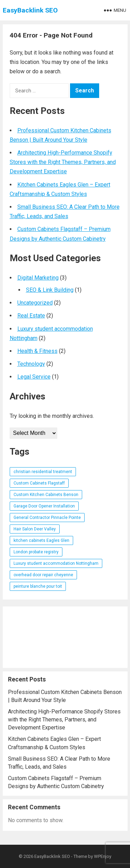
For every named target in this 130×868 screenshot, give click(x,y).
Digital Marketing (38, 278)
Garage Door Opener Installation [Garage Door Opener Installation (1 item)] (44, 506)
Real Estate (31, 316)
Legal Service (34, 377)
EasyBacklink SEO (30, 10)
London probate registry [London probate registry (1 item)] (36, 552)
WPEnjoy (103, 856)
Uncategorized (35, 303)
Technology (31, 364)
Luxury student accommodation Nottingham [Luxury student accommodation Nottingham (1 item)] (56, 563)
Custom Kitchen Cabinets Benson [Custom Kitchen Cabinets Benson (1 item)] (46, 495)
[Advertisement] (65, 637)
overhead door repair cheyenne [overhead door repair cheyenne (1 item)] (43, 575)
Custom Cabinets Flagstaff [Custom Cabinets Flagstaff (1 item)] (39, 483)
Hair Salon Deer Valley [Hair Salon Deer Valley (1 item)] (35, 529)
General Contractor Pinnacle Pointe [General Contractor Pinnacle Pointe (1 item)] (47, 518)
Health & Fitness (37, 351)
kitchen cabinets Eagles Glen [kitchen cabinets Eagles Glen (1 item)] (41, 540)
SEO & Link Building (50, 290)
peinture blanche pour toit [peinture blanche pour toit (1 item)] (38, 586)
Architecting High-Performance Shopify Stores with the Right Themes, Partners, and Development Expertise (63, 162)
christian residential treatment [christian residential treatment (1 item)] (43, 472)
